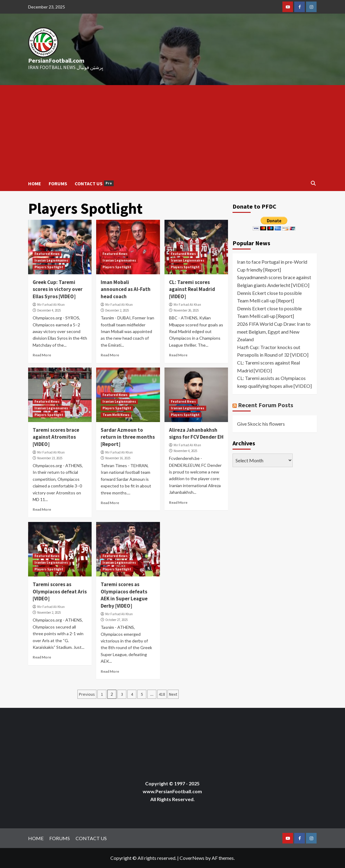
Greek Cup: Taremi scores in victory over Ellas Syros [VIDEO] (58, 289)
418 (162, 694)
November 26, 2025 (186, 310)
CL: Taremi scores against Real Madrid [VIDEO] (192, 289)
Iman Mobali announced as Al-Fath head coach (126, 289)
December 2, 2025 (117, 310)
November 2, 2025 (49, 612)
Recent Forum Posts (266, 405)
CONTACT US (94, 183)
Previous (87, 694)
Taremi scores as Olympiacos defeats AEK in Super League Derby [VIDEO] (124, 595)
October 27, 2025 (116, 620)
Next (173, 694)
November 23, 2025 (50, 458)
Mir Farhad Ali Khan (51, 305)
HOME (35, 183)
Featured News (47, 254)
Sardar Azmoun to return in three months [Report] (128, 437)
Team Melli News (116, 415)
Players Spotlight (49, 267)
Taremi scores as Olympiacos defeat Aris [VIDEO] (60, 592)
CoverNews (192, 858)
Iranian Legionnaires (51, 260)
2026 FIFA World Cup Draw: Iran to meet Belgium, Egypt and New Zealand (274, 332)
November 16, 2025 (118, 458)
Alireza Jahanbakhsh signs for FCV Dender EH (196, 434)
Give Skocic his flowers (261, 424)
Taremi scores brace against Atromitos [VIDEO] (56, 437)
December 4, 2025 (49, 310)
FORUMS (58, 183)
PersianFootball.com (56, 60)
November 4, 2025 (185, 451)
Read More (42, 355)
